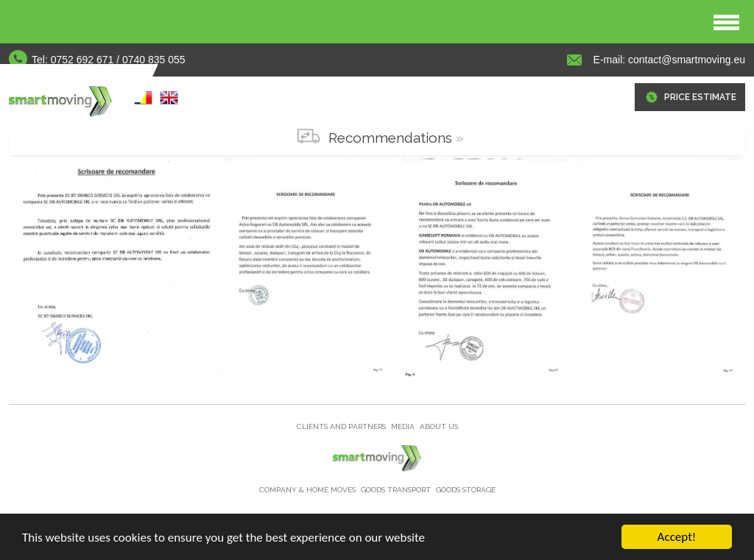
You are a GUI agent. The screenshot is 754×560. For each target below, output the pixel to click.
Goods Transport (397, 490)
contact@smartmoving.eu (685, 60)
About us (439, 426)
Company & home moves (309, 490)
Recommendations (390, 138)
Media (404, 426)
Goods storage (466, 490)
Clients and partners (342, 426)
